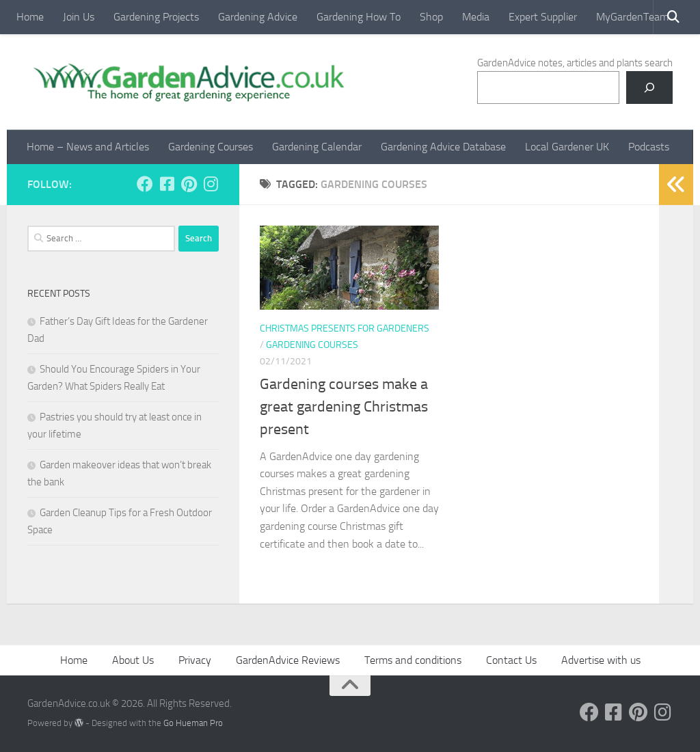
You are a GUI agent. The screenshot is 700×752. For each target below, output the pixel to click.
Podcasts (649, 147)
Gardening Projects (156, 17)
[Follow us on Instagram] (211, 184)
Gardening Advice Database (443, 147)
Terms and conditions (413, 660)
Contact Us (511, 660)
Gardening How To (359, 17)
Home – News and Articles (88, 147)
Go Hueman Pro (193, 723)
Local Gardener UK (567, 147)
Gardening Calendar (317, 147)
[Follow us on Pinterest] (189, 184)
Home (30, 17)
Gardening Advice (258, 17)
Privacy (195, 660)
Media (476, 17)
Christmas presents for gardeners (345, 328)
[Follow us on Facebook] (145, 184)
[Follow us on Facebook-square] (167, 184)
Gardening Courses (211, 147)
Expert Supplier (543, 17)
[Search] (649, 88)
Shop (431, 17)
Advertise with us (601, 660)
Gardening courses (312, 345)
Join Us (79, 17)
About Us (133, 660)
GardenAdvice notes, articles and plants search (575, 63)
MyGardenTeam (632, 17)
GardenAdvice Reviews (288, 660)
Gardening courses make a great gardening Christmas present (344, 407)
